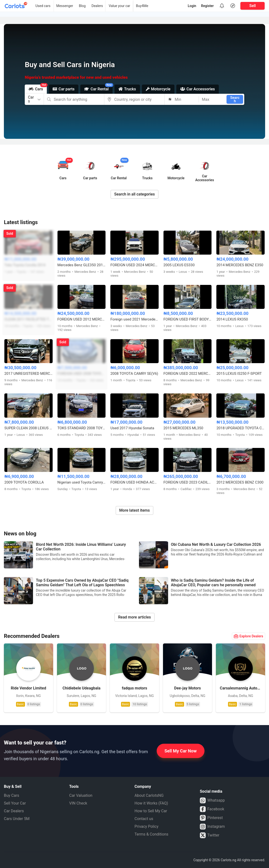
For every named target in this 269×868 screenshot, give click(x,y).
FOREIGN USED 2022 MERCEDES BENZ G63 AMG (188, 374)
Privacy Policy (147, 826)
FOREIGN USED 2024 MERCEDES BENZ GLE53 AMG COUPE (134, 265)
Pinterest (211, 818)
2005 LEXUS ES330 (179, 265)
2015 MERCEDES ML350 (183, 428)
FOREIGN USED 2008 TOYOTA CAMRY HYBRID (82, 374)
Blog (82, 6)
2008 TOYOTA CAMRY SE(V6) (134, 374)
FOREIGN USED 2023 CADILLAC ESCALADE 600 (188, 482)
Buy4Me (142, 6)
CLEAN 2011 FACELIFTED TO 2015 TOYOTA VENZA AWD (29, 319)
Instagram (212, 827)
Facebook (212, 809)
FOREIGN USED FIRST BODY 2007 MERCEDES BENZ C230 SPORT (188, 319)
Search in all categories (135, 194)
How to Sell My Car (151, 811)
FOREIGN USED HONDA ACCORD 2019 (134, 482)
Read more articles (134, 617)
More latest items (135, 510)
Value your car (119, 6)
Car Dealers (14, 811)
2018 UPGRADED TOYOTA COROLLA (240, 428)
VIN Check (78, 803)
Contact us (144, 819)
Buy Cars (12, 795)
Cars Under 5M (17, 819)
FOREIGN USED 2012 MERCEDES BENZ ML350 (82, 319)
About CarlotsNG (149, 795)
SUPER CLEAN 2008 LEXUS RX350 (29, 428)
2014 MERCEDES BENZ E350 (240, 265)
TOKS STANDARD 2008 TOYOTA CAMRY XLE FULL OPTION (82, 428)
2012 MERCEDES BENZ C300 (240, 482)
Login (192, 6)
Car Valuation (81, 795)
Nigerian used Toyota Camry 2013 (82, 482)
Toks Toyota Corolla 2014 (25, 265)
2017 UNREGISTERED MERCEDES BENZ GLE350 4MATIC (29, 374)
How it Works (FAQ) (151, 803)
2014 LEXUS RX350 (232, 319)
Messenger (65, 6)
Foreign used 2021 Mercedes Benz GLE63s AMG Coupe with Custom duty (134, 319)
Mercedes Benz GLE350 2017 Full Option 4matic (82, 265)
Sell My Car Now (181, 751)
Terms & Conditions (152, 834)
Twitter (210, 835)
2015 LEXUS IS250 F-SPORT (239, 374)
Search (235, 99)
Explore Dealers (249, 636)
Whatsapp (212, 800)
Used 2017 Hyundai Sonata (132, 428)
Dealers (97, 6)
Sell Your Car (15, 803)
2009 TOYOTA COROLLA (24, 482)
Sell (253, 6)
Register (207, 6)
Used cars (43, 6)
